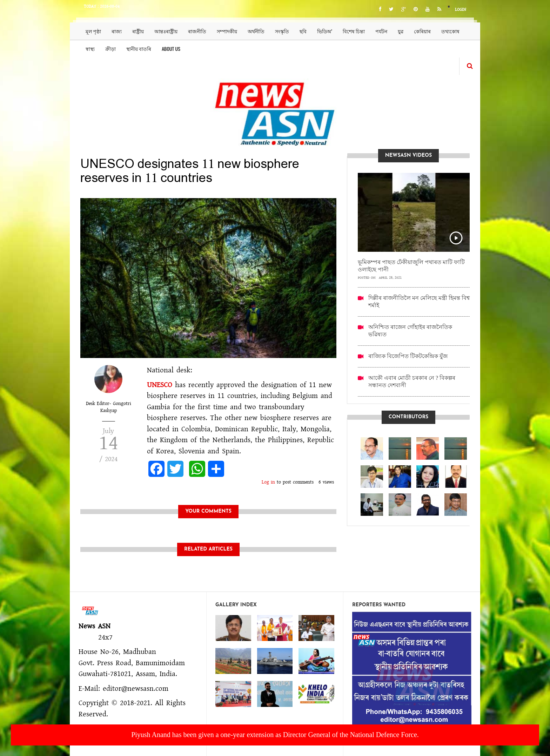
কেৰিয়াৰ (422, 31)
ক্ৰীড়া (110, 49)
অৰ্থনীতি (256, 31)
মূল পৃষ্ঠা (93, 31)
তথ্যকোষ (450, 31)
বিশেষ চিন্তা (354, 31)
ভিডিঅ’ (325, 31)
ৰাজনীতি (197, 31)
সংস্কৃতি (282, 31)
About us (171, 49)
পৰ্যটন (381, 31)
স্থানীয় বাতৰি (139, 49)
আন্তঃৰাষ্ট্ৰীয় (166, 31)
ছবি (303, 31)
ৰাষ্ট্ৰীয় (138, 31)
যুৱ (401, 31)
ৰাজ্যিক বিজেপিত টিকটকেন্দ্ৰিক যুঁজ (408, 356)
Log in (268, 482)
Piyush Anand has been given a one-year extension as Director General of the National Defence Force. (275, 735)
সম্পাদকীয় (227, 31)
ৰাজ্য (117, 31)
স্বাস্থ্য (90, 49)
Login (461, 10)
